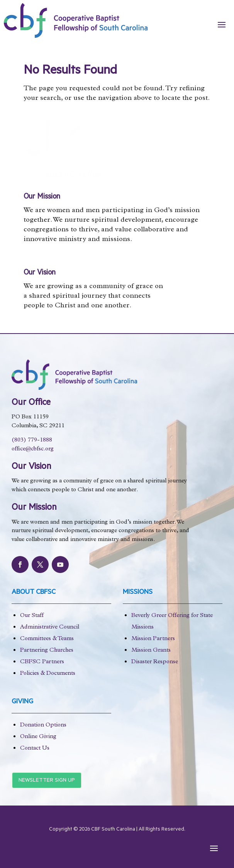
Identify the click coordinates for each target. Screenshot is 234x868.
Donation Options (43, 726)
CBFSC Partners (42, 662)
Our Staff (32, 616)
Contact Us (35, 749)
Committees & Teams (47, 639)
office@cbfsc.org (33, 449)
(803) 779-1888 (32, 441)
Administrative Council (50, 628)
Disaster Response (155, 662)
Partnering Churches (47, 651)
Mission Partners (153, 639)
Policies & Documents (48, 674)
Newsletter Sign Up (47, 781)
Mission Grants (151, 651)
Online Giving (38, 737)
